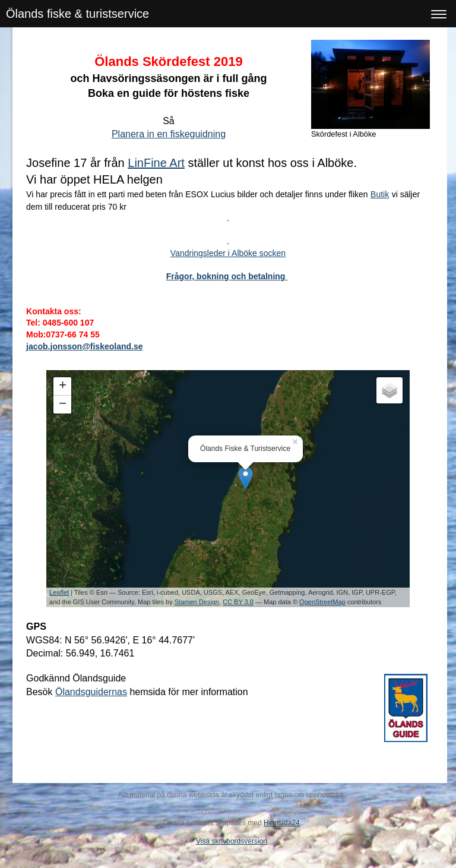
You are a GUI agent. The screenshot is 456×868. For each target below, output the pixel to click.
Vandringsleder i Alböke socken (228, 253)
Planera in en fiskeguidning (169, 134)
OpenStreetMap (322, 602)
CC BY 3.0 (238, 602)
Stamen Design (197, 602)
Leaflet (59, 592)
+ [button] (63, 386)
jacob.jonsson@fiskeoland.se (84, 346)
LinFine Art (156, 163)
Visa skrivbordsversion (232, 841)
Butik (380, 194)
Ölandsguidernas (91, 692)
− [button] (63, 405)
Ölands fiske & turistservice (77, 14)
